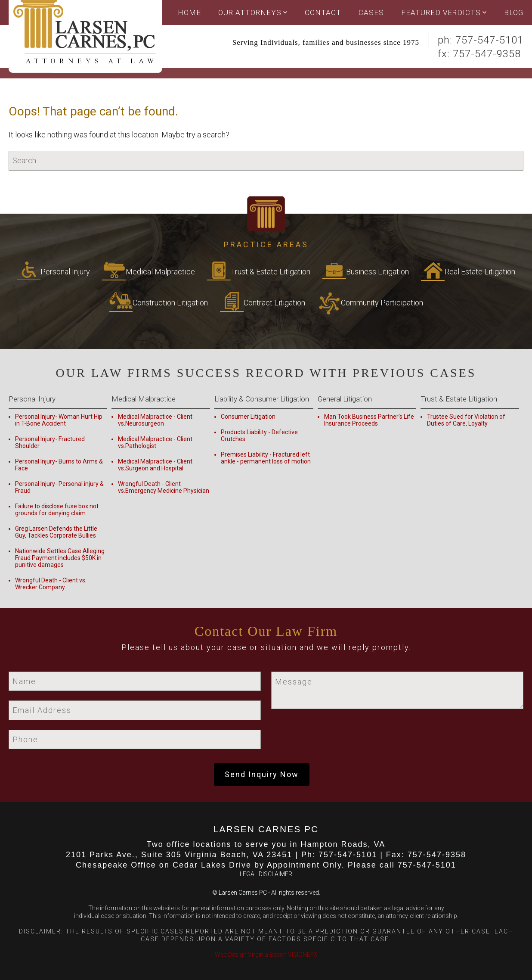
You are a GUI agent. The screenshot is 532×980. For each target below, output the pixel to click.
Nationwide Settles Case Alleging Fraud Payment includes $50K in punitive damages (60, 558)
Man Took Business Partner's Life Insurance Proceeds (369, 420)
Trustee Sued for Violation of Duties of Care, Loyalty (466, 420)
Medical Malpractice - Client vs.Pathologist (155, 442)
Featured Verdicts (441, 12)
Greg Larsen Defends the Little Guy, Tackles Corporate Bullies (56, 532)
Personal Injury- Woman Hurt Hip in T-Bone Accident (59, 420)
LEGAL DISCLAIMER (266, 874)
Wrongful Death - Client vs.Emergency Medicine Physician (164, 487)
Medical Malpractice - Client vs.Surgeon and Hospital (155, 465)
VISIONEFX (303, 955)
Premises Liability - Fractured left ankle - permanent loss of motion (266, 458)
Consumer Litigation (248, 417)
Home (189, 12)
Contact (323, 12)
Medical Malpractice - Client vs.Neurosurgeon (155, 420)
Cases (371, 12)
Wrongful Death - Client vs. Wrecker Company (51, 584)
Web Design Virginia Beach (251, 955)
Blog (514, 12)
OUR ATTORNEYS (250, 12)
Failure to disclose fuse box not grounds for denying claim (57, 510)
